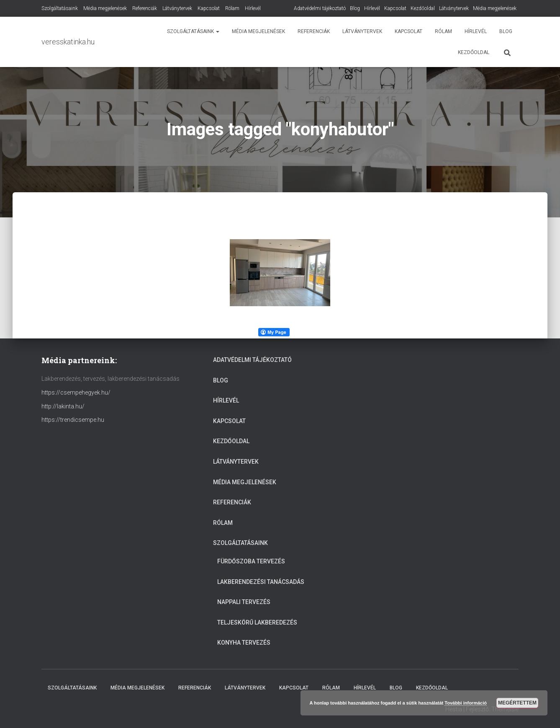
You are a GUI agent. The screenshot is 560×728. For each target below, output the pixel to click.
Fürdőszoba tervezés (251, 561)
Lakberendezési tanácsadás (261, 582)
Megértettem (517, 703)
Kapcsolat (395, 8)
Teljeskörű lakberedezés (257, 622)
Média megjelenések (495, 8)
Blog (355, 8)
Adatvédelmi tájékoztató (320, 8)
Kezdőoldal (423, 8)
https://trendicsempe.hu (73, 420)
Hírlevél (372, 8)
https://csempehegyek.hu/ (76, 392)
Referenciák (145, 8)
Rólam (232, 8)
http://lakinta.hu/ (63, 406)
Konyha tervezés (244, 643)
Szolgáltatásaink (60, 8)
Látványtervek (454, 8)
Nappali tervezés (244, 602)
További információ (466, 703)
